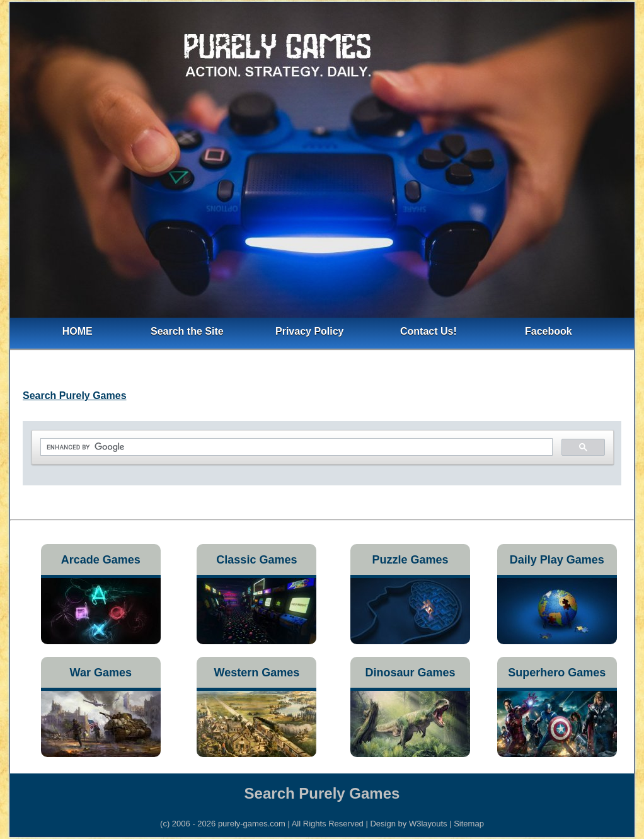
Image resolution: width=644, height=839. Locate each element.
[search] (295, 447)
